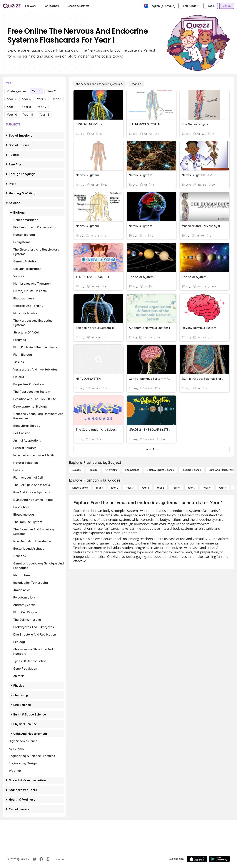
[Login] (211, 6)
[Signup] (227, 6)
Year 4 (26, 99)
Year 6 (57, 99)
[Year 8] (207, 488)
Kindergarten (16, 91)
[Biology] (77, 470)
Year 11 (28, 115)
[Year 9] (222, 488)
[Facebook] (41, 859)
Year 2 (51, 91)
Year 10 (12, 115)
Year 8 (26, 107)
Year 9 (42, 107)
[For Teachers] (52, 6)
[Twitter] (35, 859)
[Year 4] (145, 488)
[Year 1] (136, 84)
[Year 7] (191, 488)
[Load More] (151, 449)
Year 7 (11, 107)
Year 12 (44, 115)
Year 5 (42, 99)
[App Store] (197, 859)
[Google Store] (219, 859)
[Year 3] (130, 488)
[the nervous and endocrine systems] (99, 84)
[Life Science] (132, 470)
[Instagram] (48, 859)
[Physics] (93, 470)
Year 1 (36, 91)
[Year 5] (161, 488)
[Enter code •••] (192, 6)
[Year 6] (176, 488)
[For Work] (31, 6)
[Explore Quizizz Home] (12, 6)
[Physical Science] (191, 470)
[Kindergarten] (80, 488)
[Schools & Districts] (78, 6)
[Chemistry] (111, 470)
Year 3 (11, 99)
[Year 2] (115, 488)
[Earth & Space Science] (160, 470)
